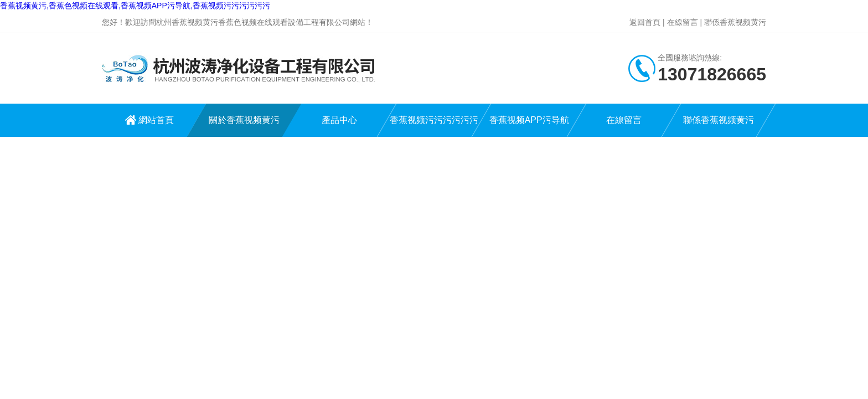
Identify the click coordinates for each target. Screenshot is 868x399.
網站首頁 (156, 120)
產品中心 (339, 120)
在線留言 (683, 22)
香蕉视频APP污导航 (529, 120)
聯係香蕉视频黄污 (735, 22)
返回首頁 (645, 22)
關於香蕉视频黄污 (244, 120)
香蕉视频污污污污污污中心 (434, 126)
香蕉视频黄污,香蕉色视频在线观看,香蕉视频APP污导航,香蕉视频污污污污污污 (135, 6)
